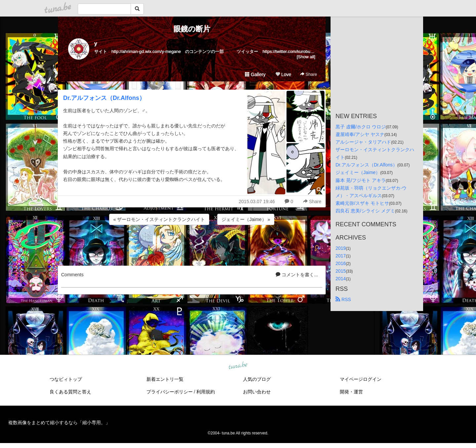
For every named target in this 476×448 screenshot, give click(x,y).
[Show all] (306, 57)
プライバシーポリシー (170, 392)
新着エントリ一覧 (165, 379)
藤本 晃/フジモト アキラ (361, 180)
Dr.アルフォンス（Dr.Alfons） (104, 98)
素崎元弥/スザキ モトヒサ (362, 203)
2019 (341, 248)
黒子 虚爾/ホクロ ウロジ (361, 127)
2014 (341, 279)
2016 (341, 263)
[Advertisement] (192, 244)
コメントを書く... (297, 275)
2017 (341, 256)
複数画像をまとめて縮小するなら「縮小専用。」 (59, 423)
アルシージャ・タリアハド (363, 142)
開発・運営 (351, 392)
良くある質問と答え (70, 392)
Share (309, 74)
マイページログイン (361, 379)
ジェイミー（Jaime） (358, 172)
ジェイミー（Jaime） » (246, 219)
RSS (343, 299)
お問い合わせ (257, 392)
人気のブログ (257, 379)
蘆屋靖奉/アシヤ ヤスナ (360, 134)
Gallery (255, 74)
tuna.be (238, 366)
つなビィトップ (66, 379)
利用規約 (206, 392)
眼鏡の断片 (192, 29)
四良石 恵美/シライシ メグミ (365, 211)
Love (283, 74)
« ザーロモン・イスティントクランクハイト (159, 219)
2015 (341, 271)
